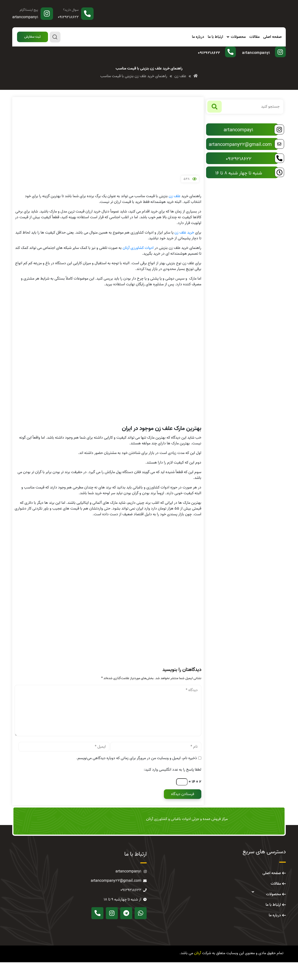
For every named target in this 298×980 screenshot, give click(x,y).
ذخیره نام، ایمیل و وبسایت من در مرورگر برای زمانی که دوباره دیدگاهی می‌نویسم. (137, 776)
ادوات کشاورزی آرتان (138, 266)
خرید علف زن (184, 250)
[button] (32, 37)
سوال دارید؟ (71, 10)
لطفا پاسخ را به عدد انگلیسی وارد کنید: (173, 787)
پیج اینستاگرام (29, 10)
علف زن (175, 214)
